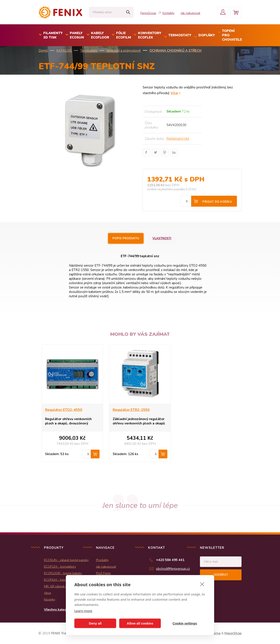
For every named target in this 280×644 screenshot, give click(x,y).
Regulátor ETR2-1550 (131, 410)
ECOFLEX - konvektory (60, 567)
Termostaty (89, 51)
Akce (47, 593)
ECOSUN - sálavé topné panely (66, 560)
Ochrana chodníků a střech (175, 51)
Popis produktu (126, 238)
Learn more (83, 611)
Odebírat (221, 575)
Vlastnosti (162, 238)
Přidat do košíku (217, 202)
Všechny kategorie (58, 609)
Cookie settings (185, 623)
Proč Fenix (103, 573)
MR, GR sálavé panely (59, 586)
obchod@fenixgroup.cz (173, 569)
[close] (202, 584)
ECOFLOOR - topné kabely (63, 573)
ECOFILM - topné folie (60, 580)
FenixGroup (148, 13)
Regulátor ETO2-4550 (64, 410)
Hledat (128, 12)
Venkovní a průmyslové (123, 51)
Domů (43, 51)
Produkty (102, 560)
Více (174, 93)
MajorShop (233, 633)
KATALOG (64, 51)
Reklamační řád (178, 139)
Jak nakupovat (190, 13)
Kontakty (168, 13)
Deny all (95, 623)
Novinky (50, 599)
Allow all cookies (140, 623)
